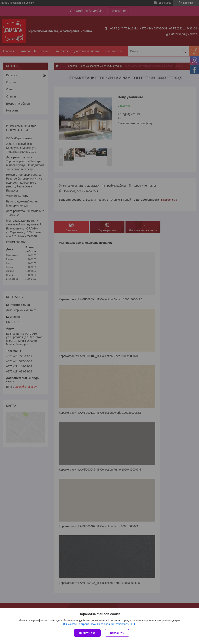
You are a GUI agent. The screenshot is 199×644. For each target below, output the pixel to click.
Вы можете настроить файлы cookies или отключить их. (98, 624)
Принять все (87, 633)
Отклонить (117, 633)
